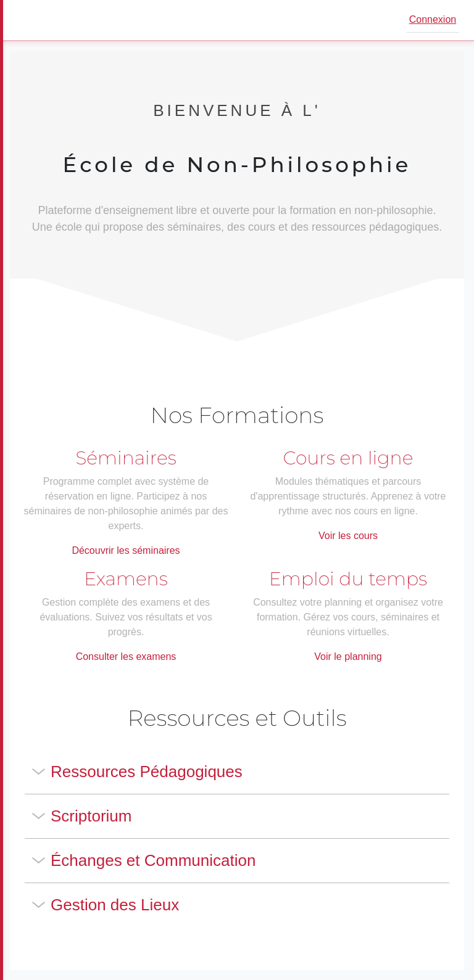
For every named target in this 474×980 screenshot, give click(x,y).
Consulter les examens (126, 657)
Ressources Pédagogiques (147, 772)
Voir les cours (348, 536)
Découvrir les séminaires (126, 550)
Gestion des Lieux (115, 905)
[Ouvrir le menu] (27, 20)
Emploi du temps (348, 579)
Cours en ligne (348, 458)
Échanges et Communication (153, 860)
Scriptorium (91, 816)
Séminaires (126, 458)
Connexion (433, 19)
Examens (126, 579)
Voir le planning (348, 657)
